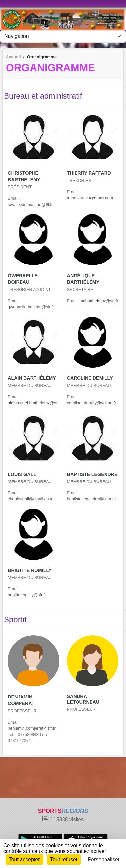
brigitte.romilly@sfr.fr (27, 595)
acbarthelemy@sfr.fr (99, 301)
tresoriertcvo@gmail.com (90, 198)
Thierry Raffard (89, 173)
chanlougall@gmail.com (30, 499)
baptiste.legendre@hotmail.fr (94, 499)
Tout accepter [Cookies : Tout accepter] (24, 859)
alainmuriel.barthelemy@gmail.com (40, 403)
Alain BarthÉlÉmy (32, 378)
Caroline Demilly (90, 378)
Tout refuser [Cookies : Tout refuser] (64, 859)
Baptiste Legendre (92, 474)
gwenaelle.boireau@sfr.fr (31, 307)
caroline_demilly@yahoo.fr (92, 403)
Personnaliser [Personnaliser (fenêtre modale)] (104, 859)
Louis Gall (22, 474)
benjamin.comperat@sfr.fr (32, 728)
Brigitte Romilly (30, 570)
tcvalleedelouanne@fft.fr (30, 204)
